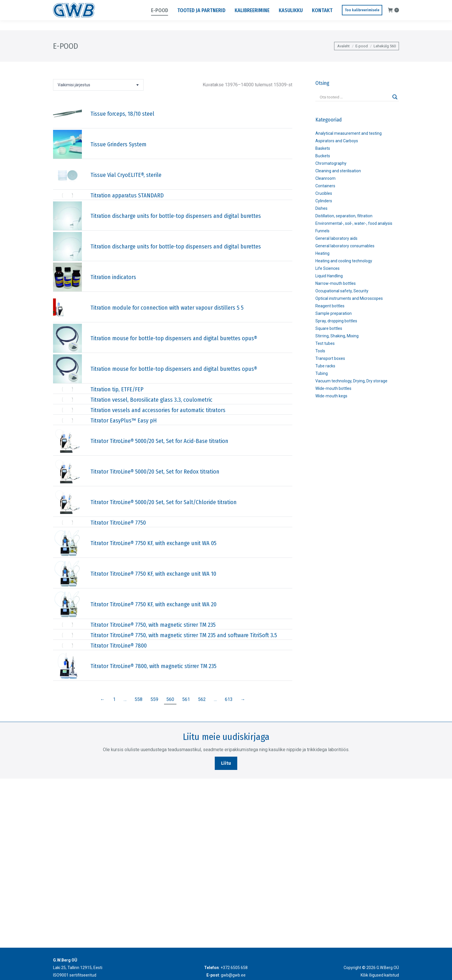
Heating (322, 253)
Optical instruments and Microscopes (349, 298)
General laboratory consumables (345, 246)
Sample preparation (334, 313)
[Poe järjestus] (98, 85)
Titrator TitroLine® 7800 (119, 646)
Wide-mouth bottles (333, 388)
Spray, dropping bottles (336, 321)
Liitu (226, 763)
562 (202, 699)
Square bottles (329, 328)
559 (154, 699)
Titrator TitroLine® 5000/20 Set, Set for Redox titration (155, 472)
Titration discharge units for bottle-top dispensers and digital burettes (176, 216)
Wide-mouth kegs (331, 396)
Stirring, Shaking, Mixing (337, 336)
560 (170, 699)
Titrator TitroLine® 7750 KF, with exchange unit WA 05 (154, 543)
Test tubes (325, 343)
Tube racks (325, 366)
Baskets (323, 148)
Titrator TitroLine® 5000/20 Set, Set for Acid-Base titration (159, 441)
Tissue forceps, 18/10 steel (122, 114)
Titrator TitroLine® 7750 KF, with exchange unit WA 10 (153, 574)
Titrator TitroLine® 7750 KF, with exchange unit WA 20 (154, 604)
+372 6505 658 (67, 5)
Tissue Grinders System (118, 144)
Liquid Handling (329, 276)
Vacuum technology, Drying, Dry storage (351, 381)
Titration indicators (113, 277)
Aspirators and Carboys (337, 141)
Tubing (322, 373)
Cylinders (324, 201)
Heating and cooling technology (344, 261)
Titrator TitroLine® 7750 (118, 523)
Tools (320, 351)
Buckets (323, 156)
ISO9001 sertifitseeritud (75, 975)
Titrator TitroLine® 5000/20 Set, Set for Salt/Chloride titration (164, 502)
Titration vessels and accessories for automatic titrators (158, 410)
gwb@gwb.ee (102, 5)
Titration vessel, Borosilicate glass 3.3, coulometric (151, 400)
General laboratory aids (336, 238)
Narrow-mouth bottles (336, 283)
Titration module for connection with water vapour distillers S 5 (167, 308)
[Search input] (355, 97)
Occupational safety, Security (342, 291)
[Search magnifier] (395, 97)
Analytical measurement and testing (349, 133)
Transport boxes (330, 358)
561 (186, 699)
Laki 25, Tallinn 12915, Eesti (357, 5)
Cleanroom (325, 178)
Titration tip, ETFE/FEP (117, 389)
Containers (325, 186)
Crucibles (324, 193)
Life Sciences (327, 268)
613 (229, 699)
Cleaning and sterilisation (338, 171)
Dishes (321, 208)
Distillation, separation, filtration (344, 216)
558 (139, 699)
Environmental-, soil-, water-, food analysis (354, 223)
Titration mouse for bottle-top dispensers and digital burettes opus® (174, 338)
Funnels (322, 231)
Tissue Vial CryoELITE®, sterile (126, 175)
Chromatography (331, 163)
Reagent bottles (330, 306)
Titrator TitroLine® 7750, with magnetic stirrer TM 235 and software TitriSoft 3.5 (184, 635)
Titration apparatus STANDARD (127, 195)
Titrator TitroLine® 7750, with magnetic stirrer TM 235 (153, 625)
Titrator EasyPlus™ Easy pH (124, 420)
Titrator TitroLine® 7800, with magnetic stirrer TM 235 (154, 666)
